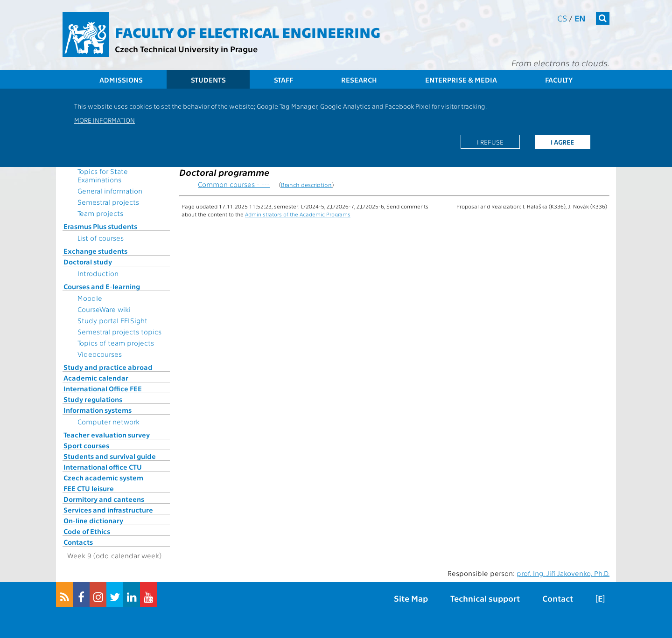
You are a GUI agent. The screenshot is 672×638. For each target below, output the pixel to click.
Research (359, 80)
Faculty (559, 80)
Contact (558, 598)
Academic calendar (96, 378)
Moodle (90, 298)
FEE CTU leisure (89, 488)
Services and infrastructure (108, 510)
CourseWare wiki (104, 309)
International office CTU (103, 467)
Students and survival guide (110, 456)
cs (562, 18)
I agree (562, 142)
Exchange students (95, 251)
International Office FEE (103, 388)
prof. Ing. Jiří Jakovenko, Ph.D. (563, 573)
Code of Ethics (87, 531)
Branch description (306, 184)
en (580, 18)
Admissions (121, 80)
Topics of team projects (116, 343)
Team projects (100, 213)
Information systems (98, 410)
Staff (283, 80)
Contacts (78, 542)
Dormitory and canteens (104, 499)
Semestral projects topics (119, 332)
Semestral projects (108, 202)
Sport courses (86, 445)
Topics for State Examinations (103, 175)
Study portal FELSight (112, 320)
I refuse (490, 142)
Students (208, 80)
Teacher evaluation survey (107, 435)
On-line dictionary (93, 520)
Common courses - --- (234, 184)
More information (105, 120)
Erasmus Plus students (100, 226)
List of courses (101, 238)
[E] (600, 598)
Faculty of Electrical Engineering (248, 32)
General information (110, 191)
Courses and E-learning (102, 286)
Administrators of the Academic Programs (298, 214)
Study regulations (93, 399)
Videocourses (100, 354)
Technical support (485, 598)
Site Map (411, 598)
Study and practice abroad (108, 367)
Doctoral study (88, 262)
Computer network (108, 422)
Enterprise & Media (461, 80)
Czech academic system (103, 478)
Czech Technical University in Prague (186, 49)
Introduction (98, 273)
